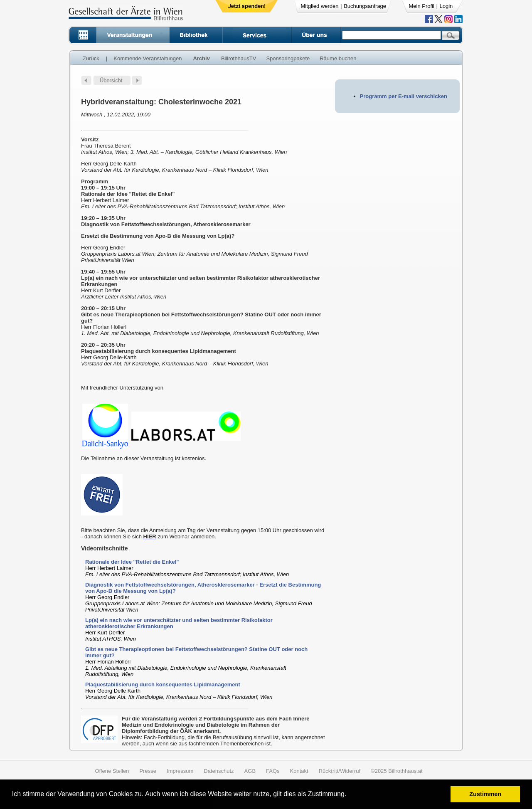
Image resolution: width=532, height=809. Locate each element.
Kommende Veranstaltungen (148, 58)
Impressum (180, 771)
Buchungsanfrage (365, 6)
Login (446, 6)
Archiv (201, 58)
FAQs (273, 771)
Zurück (91, 58)
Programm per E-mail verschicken (404, 96)
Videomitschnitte (105, 548)
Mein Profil (422, 6)
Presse (148, 771)
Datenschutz (219, 771)
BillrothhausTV (239, 58)
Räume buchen (338, 58)
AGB (250, 771)
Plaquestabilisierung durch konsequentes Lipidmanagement (163, 684)
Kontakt (299, 771)
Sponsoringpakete (288, 58)
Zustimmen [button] (485, 794)
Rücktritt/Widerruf (340, 771)
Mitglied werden (320, 6)
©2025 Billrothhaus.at (397, 771)
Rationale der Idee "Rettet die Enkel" (132, 562)
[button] (349, 795)
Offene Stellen (112, 771)
